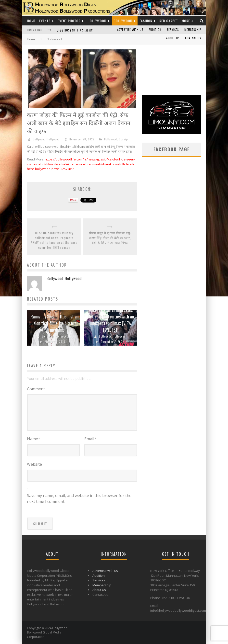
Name (34, 439)
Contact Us (193, 38)
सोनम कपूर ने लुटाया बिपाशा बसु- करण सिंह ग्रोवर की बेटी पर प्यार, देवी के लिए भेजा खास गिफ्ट (110, 238)
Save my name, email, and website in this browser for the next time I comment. (79, 498)
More (186, 21)
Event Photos (69, 21)
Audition (155, 30)
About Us (173, 38)
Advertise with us (130, 30)
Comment (36, 389)
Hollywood (97, 21)
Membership (193, 30)
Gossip (123, 139)
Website (34, 464)
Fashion (146, 21)
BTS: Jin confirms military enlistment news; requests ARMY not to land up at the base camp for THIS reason (54, 240)
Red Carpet (169, 21)
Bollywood (123, 21)
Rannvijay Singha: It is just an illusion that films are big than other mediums (54, 323)
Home (31, 21)
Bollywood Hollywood (46, 139)
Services (173, 30)
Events (45, 21)
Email (90, 439)
